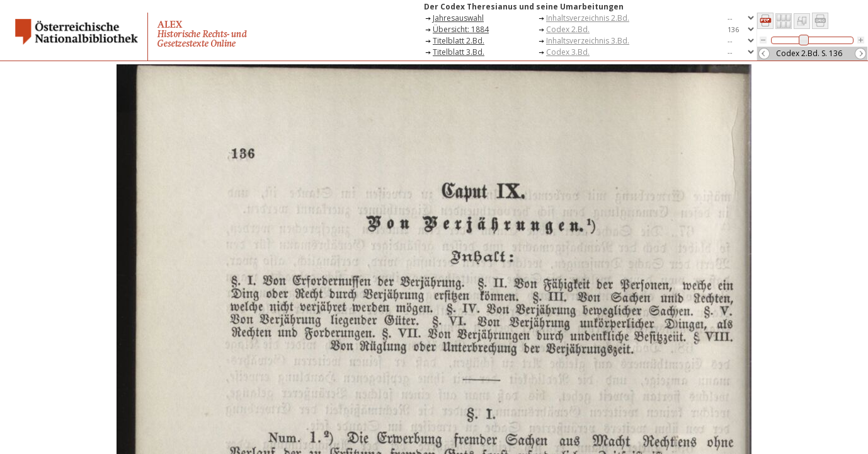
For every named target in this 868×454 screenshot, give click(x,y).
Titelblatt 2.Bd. (459, 41)
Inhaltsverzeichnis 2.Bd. (588, 18)
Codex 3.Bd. (568, 52)
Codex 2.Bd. (568, 29)
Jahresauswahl (458, 18)
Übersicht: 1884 (461, 29)
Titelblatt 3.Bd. (459, 52)
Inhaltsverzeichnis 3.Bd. (588, 41)
